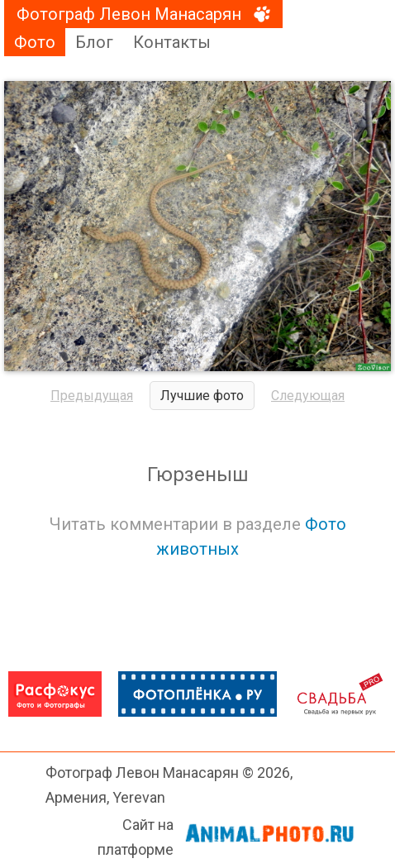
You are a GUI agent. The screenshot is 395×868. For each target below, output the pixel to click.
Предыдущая (92, 396)
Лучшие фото (202, 396)
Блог (94, 42)
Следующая (308, 396)
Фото (35, 42)
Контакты (172, 42)
